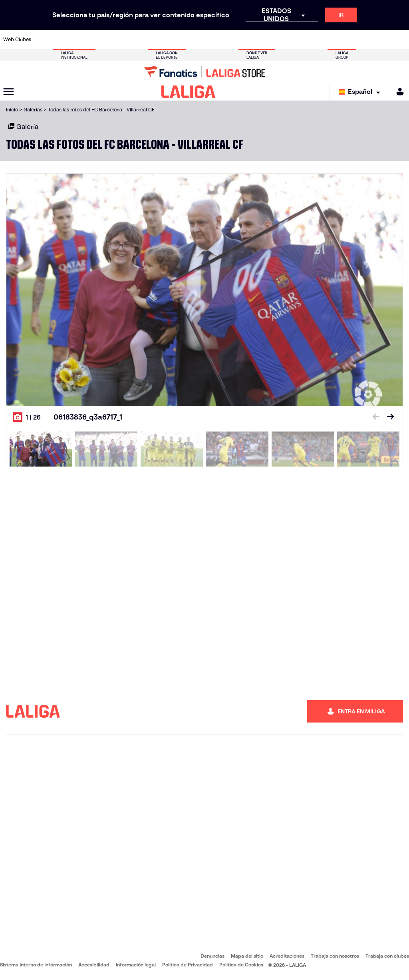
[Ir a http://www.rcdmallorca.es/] (269, 40)
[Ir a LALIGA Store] (204, 72)
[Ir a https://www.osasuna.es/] (81, 40)
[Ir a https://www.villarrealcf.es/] (400, 40)
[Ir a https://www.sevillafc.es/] (362, 40)
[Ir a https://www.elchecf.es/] (119, 40)
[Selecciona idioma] (361, 92)
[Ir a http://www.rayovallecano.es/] (212, 40)
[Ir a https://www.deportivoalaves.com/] (100, 40)
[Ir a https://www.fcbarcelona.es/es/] (137, 40)
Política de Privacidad (188, 965)
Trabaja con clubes (387, 956)
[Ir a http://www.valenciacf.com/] (381, 40)
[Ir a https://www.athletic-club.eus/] (44, 40)
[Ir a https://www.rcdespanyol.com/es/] (250, 40)
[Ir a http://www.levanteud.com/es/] (194, 40)
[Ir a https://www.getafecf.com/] (156, 40)
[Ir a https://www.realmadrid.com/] (306, 40)
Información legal (136, 965)
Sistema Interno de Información (36, 965)
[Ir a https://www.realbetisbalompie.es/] (287, 40)
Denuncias (212, 956)
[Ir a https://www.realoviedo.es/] (325, 40)
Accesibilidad (94, 965)
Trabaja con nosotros (335, 956)
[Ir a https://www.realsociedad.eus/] (343, 40)
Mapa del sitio (247, 956)
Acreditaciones (287, 956)
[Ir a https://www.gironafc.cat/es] (175, 40)
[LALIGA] (188, 92)
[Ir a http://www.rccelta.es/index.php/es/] (231, 40)
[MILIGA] (397, 92)
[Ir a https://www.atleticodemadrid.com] (63, 40)
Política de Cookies (241, 965)
